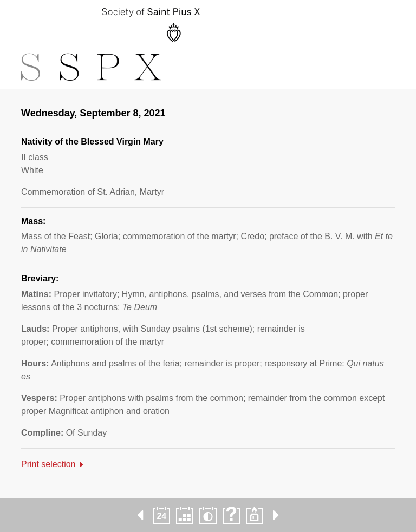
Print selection (48, 464)
